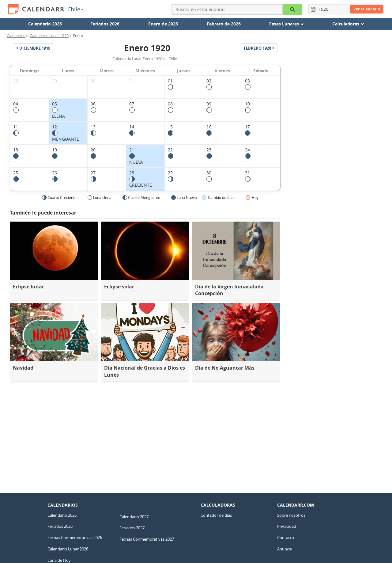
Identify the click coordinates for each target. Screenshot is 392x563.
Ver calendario (367, 9)
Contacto (286, 538)
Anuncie (285, 549)
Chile (75, 9)
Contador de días (216, 515)
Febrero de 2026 (224, 24)
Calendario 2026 (45, 24)
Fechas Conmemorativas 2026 (75, 538)
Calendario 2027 (134, 517)
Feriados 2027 (132, 528)
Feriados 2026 (105, 24)
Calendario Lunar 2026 (68, 549)
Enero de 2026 (163, 24)
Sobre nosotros (291, 515)
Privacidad (287, 526)
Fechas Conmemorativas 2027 (147, 539)
